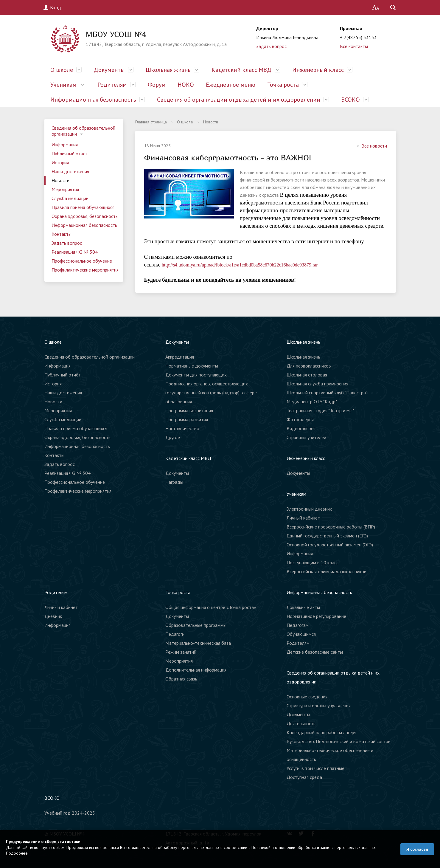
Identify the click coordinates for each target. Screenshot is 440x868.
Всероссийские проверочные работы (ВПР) (331, 527)
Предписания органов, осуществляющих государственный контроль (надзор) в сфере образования (211, 393)
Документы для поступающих (196, 375)
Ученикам (63, 85)
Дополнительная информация (196, 670)
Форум (157, 85)
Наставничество (182, 428)
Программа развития (187, 419)
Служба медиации (70, 198)
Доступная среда (304, 777)
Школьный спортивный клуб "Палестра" (327, 393)
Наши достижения (70, 171)
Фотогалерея (300, 419)
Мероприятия (65, 189)
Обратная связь (181, 679)
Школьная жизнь (168, 70)
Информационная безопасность (93, 100)
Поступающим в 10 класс (312, 562)
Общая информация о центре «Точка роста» (211, 607)
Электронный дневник (309, 509)
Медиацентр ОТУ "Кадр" (312, 402)
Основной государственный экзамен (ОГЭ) (330, 545)
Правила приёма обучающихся (83, 207)
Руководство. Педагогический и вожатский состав (339, 741)
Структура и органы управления (319, 706)
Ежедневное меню (231, 85)
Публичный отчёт (70, 154)
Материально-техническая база (198, 643)
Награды (174, 482)
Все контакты (354, 46)
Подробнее (17, 853)
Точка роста (283, 85)
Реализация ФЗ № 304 (75, 252)
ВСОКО (350, 100)
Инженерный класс (318, 70)
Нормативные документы (192, 366)
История (60, 162)
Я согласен (417, 849)
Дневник (53, 616)
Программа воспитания (189, 410)
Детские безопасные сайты (315, 652)
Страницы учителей (306, 437)
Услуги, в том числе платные (315, 768)
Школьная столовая (307, 375)
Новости (60, 180)
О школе (62, 70)
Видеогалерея (301, 428)
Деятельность (301, 723)
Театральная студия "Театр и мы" (320, 410)
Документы (109, 70)
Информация (65, 145)
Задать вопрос (271, 46)
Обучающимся (301, 634)
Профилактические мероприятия (85, 270)
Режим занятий (181, 652)
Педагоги (175, 634)
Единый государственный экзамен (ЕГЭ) (327, 536)
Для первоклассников (309, 366)
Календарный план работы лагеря (321, 732)
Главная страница (151, 122)
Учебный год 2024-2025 (70, 813)
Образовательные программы (196, 625)
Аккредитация (180, 357)
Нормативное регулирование (316, 616)
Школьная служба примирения (317, 384)
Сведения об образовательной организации (83, 131)
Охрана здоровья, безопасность (85, 216)
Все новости (371, 146)
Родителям (112, 85)
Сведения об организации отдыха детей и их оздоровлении (239, 100)
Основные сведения (307, 697)
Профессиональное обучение (82, 261)
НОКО (186, 85)
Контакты (62, 234)
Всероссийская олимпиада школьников (326, 571)
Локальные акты (303, 607)
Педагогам (298, 625)
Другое (173, 437)
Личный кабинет (303, 518)
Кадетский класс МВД (241, 70)
